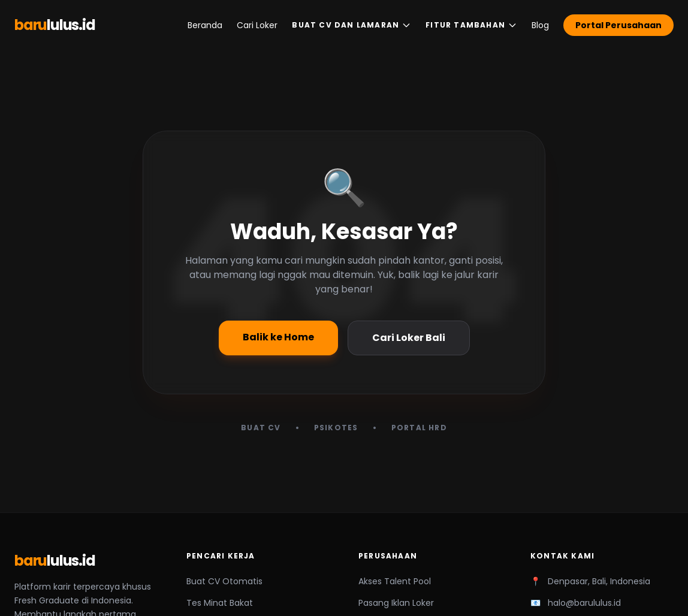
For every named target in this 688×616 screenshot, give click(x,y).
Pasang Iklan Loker (396, 603)
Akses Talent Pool (395, 581)
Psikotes (336, 428)
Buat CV (261, 428)
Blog (540, 25)
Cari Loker (257, 25)
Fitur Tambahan (471, 25)
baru (55, 25)
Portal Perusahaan (618, 25)
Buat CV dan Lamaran (351, 25)
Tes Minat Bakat (220, 603)
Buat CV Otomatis (224, 581)
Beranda (205, 25)
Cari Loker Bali (409, 338)
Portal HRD (419, 428)
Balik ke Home (278, 337)
